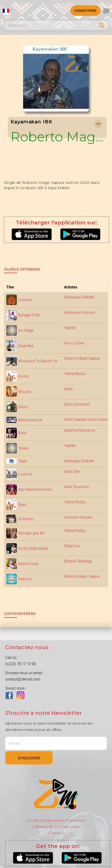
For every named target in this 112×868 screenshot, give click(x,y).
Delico (23, 407)
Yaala (23, 461)
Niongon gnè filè (31, 533)
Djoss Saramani (77, 404)
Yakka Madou (75, 374)
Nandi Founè (28, 564)
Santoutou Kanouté (80, 312)
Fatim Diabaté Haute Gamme (88, 419)
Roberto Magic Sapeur (57, 137)
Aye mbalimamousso (35, 489)
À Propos (56, 833)
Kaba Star (72, 471)
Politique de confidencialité (56, 827)
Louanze (25, 300)
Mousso (25, 392)
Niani (22, 505)
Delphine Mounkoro (80, 430)
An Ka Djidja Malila (33, 548)
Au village (26, 330)
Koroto (24, 376)
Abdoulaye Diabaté (79, 297)
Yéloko (24, 448)
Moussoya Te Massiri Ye (38, 361)
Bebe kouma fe (30, 420)
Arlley (69, 389)
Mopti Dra (72, 546)
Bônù (22, 433)
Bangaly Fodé (29, 315)
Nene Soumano (77, 487)
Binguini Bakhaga (78, 561)
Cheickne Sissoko (78, 517)
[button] (7, 11)
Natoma (25, 579)
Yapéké (70, 328)
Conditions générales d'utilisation (56, 820)
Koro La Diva (74, 343)
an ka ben (26, 519)
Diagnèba (26, 346)
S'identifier (85, 11)
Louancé (25, 474)
